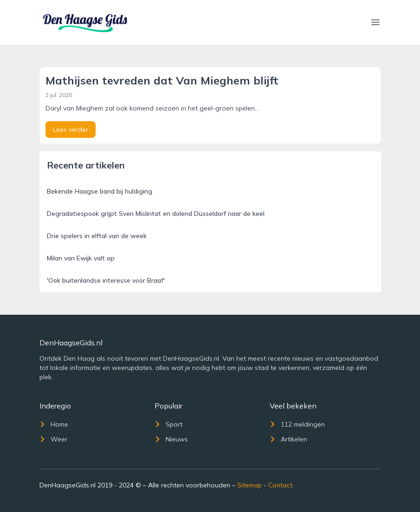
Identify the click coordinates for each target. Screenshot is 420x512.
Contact (280, 485)
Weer (53, 439)
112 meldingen (297, 424)
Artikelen (288, 439)
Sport (168, 424)
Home (54, 424)
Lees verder (71, 130)
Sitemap (249, 485)
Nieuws (171, 439)
